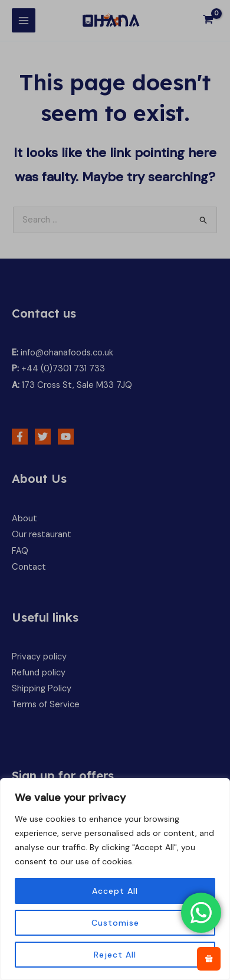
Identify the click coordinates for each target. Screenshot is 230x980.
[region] (115, 879)
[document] (115, 490)
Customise (115, 923)
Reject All (115, 955)
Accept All (115, 891)
